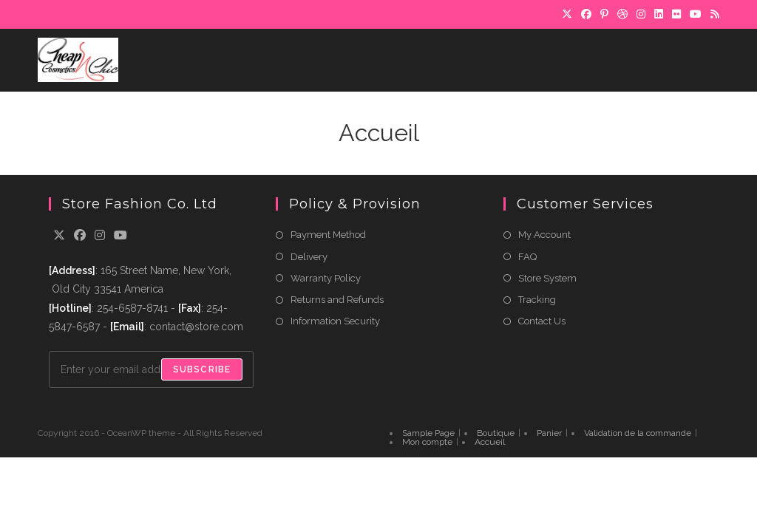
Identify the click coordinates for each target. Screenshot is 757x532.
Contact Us (542, 321)
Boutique (496, 433)
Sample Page (428, 433)
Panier (549, 433)
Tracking (537, 300)
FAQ (527, 257)
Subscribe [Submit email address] (202, 369)
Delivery (309, 257)
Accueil (490, 442)
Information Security (335, 321)
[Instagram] (641, 14)
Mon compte (427, 442)
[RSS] (713, 14)
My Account (544, 235)
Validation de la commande (638, 433)
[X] (567, 14)
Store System (547, 278)
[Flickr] (676, 14)
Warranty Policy (326, 278)
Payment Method (328, 235)
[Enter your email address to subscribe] (151, 369)
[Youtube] (120, 236)
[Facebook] (586, 14)
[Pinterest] (604, 14)
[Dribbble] (622, 14)
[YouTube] (696, 14)
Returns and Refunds (337, 300)
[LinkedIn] (659, 14)
